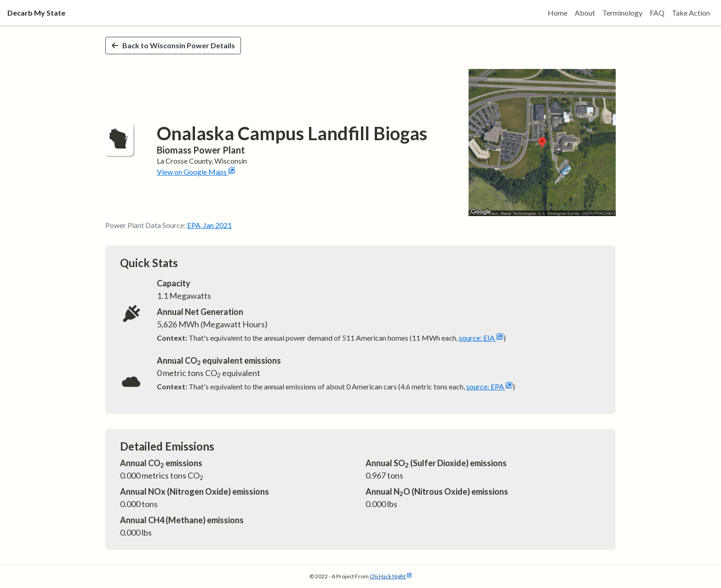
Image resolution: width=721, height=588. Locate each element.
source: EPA (489, 386)
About (585, 13)
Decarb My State (36, 13)
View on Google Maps (196, 172)
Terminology (622, 13)
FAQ (657, 13)
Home (558, 13)
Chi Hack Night (391, 576)
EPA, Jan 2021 (209, 225)
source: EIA (481, 338)
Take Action (691, 13)
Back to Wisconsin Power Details (173, 45)
